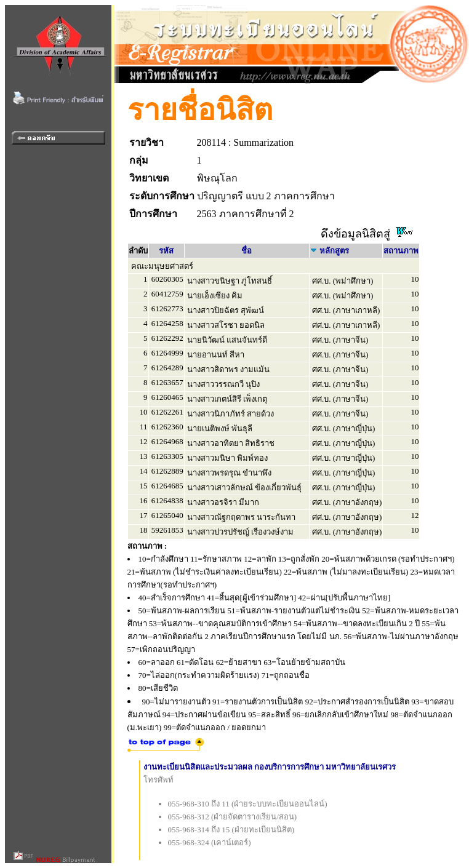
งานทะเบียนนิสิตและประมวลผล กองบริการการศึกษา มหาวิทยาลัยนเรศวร (270, 767)
